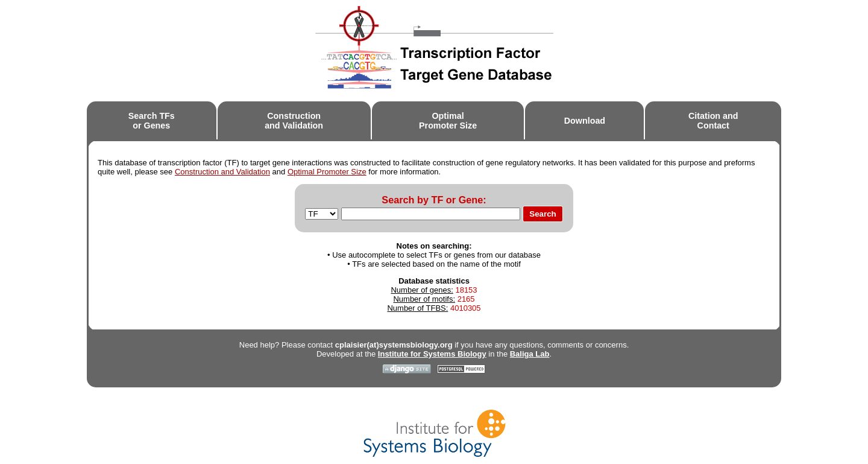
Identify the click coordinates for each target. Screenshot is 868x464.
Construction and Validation (222, 172)
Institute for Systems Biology (432, 354)
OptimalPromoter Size (448, 121)
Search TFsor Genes (152, 121)
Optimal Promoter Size (327, 172)
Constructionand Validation (294, 121)
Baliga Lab (530, 354)
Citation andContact (713, 121)
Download (585, 121)
